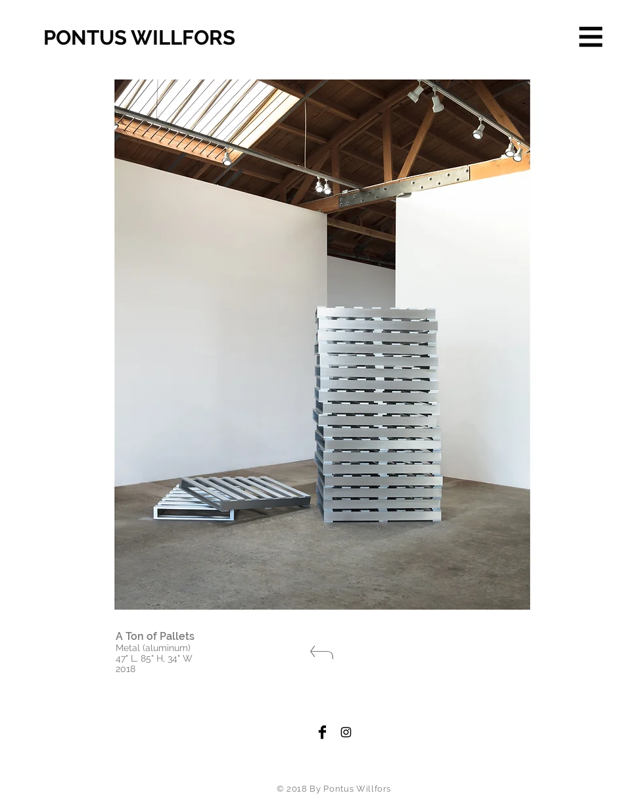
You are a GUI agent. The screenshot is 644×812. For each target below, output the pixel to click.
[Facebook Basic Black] (322, 732)
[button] (591, 37)
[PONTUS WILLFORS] (168, 38)
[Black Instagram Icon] (346, 732)
